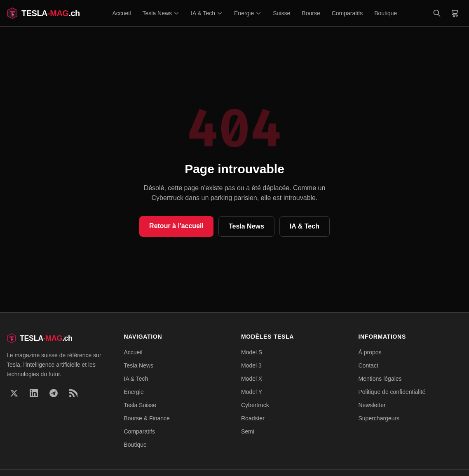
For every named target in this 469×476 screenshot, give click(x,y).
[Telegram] (54, 393)
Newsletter (372, 405)
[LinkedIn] (34, 393)
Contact (368, 365)
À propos (370, 352)
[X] (14, 393)
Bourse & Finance (147, 418)
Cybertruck (255, 405)
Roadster (253, 418)
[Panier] (455, 13)
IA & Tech (207, 13)
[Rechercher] (437, 13)
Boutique (386, 13)
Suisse (281, 13)
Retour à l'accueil (176, 226)
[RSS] (73, 393)
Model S (252, 352)
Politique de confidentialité (392, 392)
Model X (252, 379)
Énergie (248, 13)
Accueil (121, 13)
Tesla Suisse (140, 405)
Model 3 (251, 365)
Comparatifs (347, 13)
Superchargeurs (379, 418)
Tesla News (161, 13)
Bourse (311, 13)
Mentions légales (380, 379)
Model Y (252, 392)
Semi (248, 431)
